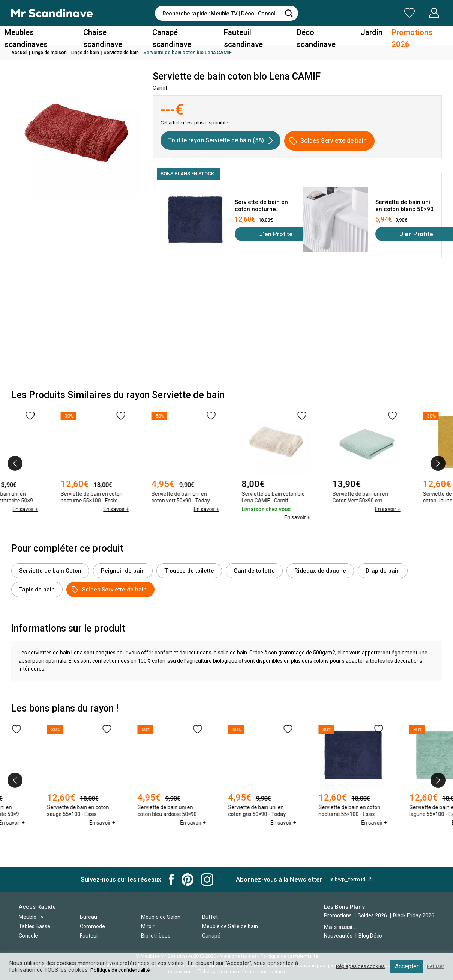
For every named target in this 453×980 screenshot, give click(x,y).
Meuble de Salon (161, 917)
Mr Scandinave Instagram (207, 880)
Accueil (20, 52)
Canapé (211, 936)
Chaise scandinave (119, 35)
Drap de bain (383, 571)
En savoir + (67, 517)
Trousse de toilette (189, 571)
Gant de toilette (254, 571)
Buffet (210, 917)
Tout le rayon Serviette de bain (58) (220, 140)
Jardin (365, 35)
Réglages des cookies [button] (355, 966)
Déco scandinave (320, 35)
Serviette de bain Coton (50, 571)
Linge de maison (51, 52)
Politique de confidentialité (123, 970)
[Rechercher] (289, 13)
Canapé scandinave (186, 35)
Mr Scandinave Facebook (171, 880)
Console (28, 936)
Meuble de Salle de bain (230, 926)
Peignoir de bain (123, 571)
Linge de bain (89, 52)
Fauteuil (89, 936)
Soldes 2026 (373, 915)
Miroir (148, 926)
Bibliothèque (156, 936)
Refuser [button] (434, 966)
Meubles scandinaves (50, 35)
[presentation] (15, 463)
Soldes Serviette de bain (328, 141)
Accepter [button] (404, 966)
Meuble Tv (31, 917)
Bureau (88, 917)
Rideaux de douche (320, 571)
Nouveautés (338, 936)
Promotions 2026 (409, 35)
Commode (92, 926)
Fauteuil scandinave (255, 35)
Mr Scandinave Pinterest (187, 880)
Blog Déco (370, 936)
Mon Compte (420, 13)
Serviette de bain (128, 52)
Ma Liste (370, 13)
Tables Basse (34, 926)
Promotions (338, 915)
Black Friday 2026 (414, 915)
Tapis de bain (37, 590)
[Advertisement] (226, 326)
